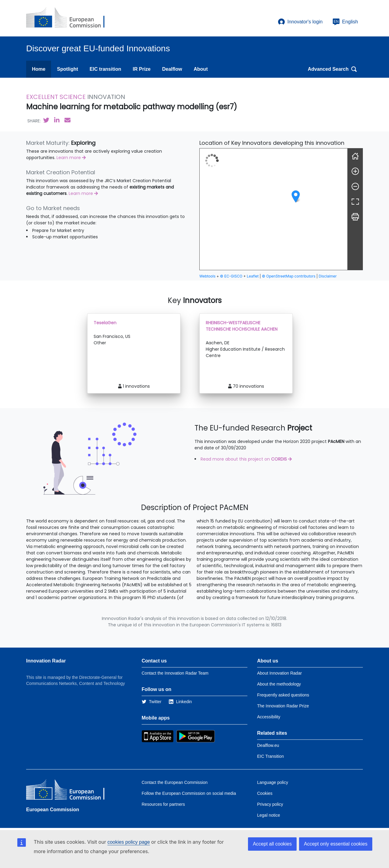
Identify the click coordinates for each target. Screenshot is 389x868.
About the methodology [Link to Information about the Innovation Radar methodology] (279, 684)
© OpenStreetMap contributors (289, 276)
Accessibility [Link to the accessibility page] (269, 717)
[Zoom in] (355, 171)
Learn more (71, 158)
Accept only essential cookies (336, 844)
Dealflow (172, 69)
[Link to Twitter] (151, 702)
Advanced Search (332, 69)
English (345, 22)
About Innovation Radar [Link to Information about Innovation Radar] (279, 673)
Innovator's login (300, 22)
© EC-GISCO (231, 276)
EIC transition (105, 69)
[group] (274, 209)
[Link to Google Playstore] (196, 736)
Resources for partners (163, 804)
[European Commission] (70, 18)
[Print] (355, 217)
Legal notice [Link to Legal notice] (269, 815)
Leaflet (253, 276)
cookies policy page (129, 842)
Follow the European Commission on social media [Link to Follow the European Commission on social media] (189, 793)
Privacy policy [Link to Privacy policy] (270, 804)
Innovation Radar (46, 661)
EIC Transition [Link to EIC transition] (270, 756)
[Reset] (355, 156)
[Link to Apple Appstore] (158, 736)
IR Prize (142, 69)
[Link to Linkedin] (180, 702)
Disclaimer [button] (328, 276)
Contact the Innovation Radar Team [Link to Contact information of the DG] (175, 673)
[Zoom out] (355, 186)
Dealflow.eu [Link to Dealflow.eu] (268, 745)
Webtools (207, 276)
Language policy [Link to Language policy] (273, 782)
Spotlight (67, 69)
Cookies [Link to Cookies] (265, 793)
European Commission (53, 810)
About (201, 69)
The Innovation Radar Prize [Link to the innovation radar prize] (283, 706)
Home (39, 69)
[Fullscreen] (355, 202)
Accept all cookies (272, 844)
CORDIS (280, 459)
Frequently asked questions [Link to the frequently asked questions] (283, 695)
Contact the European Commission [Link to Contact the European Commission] (175, 782)
